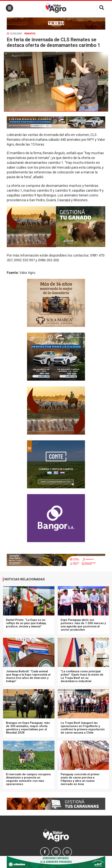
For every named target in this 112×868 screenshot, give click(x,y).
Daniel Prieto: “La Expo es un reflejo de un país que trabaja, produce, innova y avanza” (26, 623)
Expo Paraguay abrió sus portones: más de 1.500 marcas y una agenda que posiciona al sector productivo (83, 625)
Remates (30, 34)
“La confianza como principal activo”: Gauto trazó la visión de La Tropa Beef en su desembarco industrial (82, 676)
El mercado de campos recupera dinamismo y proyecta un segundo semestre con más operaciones (28, 779)
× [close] (101, 858)
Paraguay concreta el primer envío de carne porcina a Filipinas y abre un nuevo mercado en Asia (80, 779)
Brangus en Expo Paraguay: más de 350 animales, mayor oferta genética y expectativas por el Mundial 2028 (28, 728)
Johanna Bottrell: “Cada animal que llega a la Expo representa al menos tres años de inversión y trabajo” (28, 676)
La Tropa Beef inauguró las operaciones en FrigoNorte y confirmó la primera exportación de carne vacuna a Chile (83, 728)
